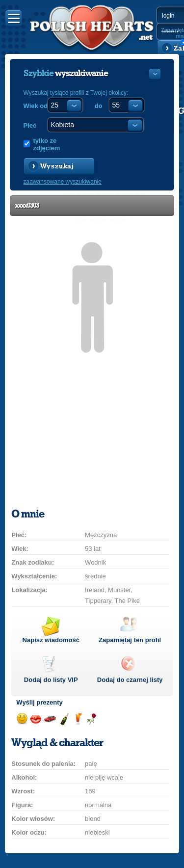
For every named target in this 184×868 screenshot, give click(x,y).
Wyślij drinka (78, 719)
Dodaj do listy (51, 680)
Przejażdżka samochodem (50, 719)
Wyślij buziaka (36, 719)
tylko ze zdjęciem (47, 144)
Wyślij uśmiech (22, 719)
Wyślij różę (92, 719)
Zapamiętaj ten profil (130, 640)
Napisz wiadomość (51, 640)
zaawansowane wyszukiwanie (63, 182)
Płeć (30, 125)
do (99, 106)
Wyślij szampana (64, 719)
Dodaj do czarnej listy (130, 680)
